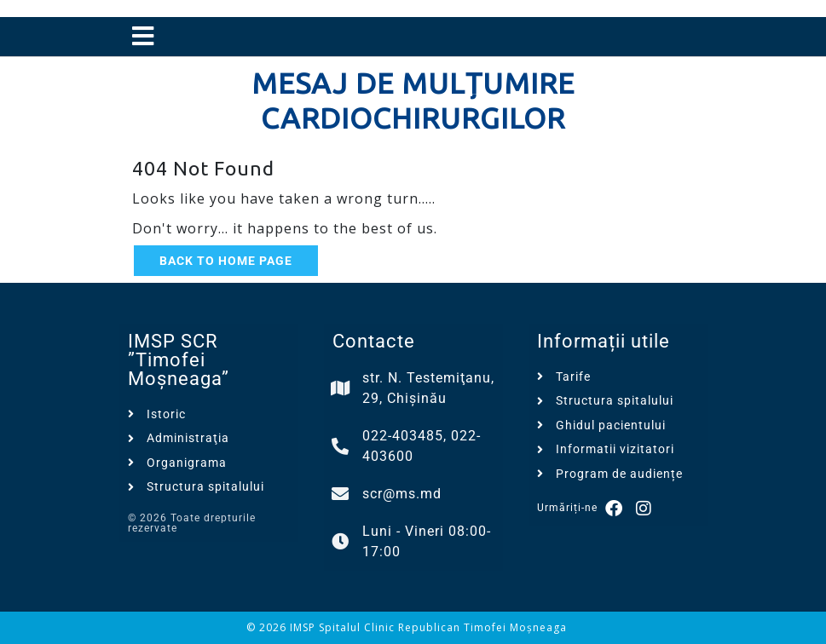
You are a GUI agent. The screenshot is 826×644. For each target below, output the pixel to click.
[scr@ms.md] (341, 494)
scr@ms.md (402, 494)
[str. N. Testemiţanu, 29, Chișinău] (341, 388)
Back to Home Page (226, 261)
